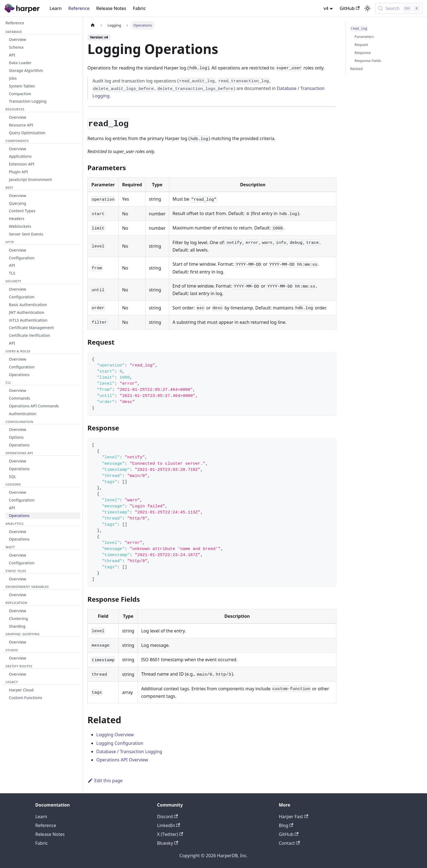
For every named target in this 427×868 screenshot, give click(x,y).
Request (361, 45)
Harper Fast (294, 817)
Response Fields (368, 61)
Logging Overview (115, 735)
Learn (56, 8)
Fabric (139, 8)
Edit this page (105, 781)
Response (363, 53)
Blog (286, 825)
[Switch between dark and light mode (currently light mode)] (368, 8)
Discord (168, 817)
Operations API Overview (122, 760)
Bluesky (168, 843)
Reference (79, 8)
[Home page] (93, 25)
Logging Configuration (120, 743)
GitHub (350, 8)
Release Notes (111, 8)
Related (356, 69)
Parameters (364, 37)
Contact (289, 843)
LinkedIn (169, 825)
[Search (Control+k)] (399, 8)
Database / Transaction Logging (129, 751)
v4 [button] (326, 8)
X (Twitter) (170, 834)
